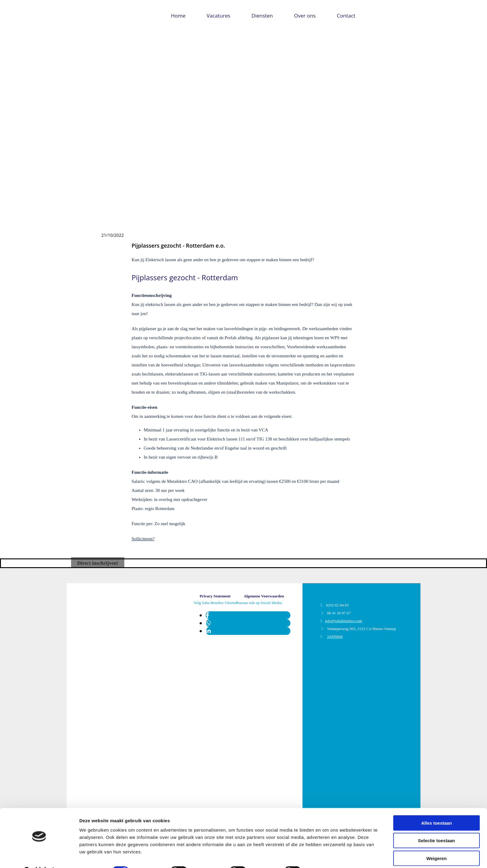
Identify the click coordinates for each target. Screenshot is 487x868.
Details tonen (327, 856)
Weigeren (436, 843)
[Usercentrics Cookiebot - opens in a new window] (39, 856)
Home (178, 16)
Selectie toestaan (437, 826)
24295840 (335, 637)
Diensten (262, 16)
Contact (346, 16)
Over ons (305, 16)
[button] (98, 563)
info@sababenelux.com (343, 621)
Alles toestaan (436, 808)
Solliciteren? (143, 539)
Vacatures (218, 16)
